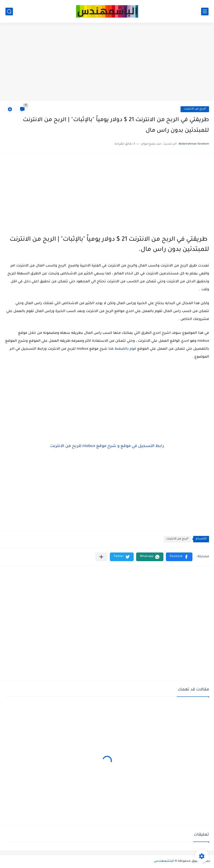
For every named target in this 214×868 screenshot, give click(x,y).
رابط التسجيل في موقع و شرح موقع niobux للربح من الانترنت (107, 446)
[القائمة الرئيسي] (205, 12)
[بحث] (9, 12)
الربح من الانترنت (195, 109)
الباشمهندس (164, 861)
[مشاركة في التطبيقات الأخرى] (101, 557)
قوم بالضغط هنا (122, 349)
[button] (179, 557)
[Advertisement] (107, 62)
